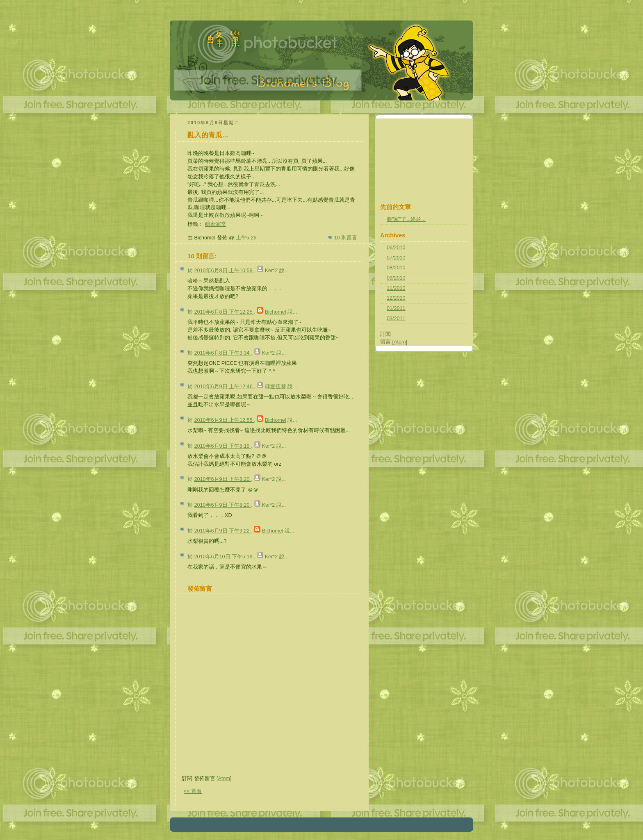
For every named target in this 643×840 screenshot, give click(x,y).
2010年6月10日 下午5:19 (224, 557)
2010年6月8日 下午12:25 (224, 312)
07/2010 (396, 258)
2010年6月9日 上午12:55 (224, 420)
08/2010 (396, 268)
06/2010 (396, 248)
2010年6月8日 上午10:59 (224, 271)
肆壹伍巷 (276, 387)
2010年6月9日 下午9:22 (223, 531)
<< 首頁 (193, 791)
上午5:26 (246, 238)
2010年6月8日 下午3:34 (223, 353)
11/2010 (396, 288)
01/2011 (396, 308)
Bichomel (276, 312)
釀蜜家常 (216, 224)
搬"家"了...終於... (406, 219)
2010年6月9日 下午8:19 (223, 446)
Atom (224, 779)
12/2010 (396, 298)
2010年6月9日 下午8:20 (223, 479)
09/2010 (396, 278)
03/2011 (396, 319)
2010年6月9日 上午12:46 (224, 387)
